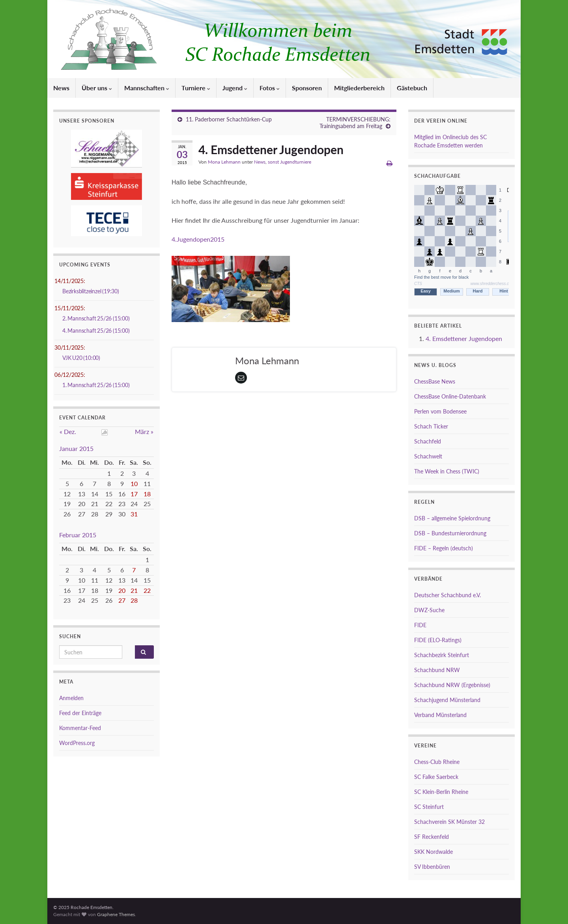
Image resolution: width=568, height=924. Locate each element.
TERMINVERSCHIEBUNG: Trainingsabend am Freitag (355, 123)
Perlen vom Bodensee (440, 411)
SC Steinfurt (429, 807)
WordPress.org (77, 743)
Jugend (235, 88)
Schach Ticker (431, 426)
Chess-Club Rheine (437, 762)
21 (134, 590)
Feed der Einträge (80, 713)
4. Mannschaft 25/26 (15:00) (96, 331)
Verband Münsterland (440, 715)
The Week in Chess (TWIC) (447, 471)
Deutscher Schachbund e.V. (447, 595)
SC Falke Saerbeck (436, 777)
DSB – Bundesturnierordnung (450, 533)
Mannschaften (147, 88)
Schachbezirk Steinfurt (442, 655)
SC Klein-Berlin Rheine (441, 792)
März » (144, 431)
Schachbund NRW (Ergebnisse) (452, 685)
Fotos (270, 88)
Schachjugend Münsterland (447, 700)
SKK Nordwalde (433, 852)
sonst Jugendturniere (290, 162)
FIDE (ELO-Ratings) (438, 640)
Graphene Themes (116, 914)
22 (147, 590)
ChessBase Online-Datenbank (450, 396)
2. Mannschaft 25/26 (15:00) (96, 318)
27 (122, 600)
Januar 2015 (76, 448)
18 (147, 494)
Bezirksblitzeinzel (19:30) (91, 291)
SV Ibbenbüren (432, 867)
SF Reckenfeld (432, 837)
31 (134, 514)
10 (134, 483)
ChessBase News (435, 381)
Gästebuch (412, 88)
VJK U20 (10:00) (81, 358)
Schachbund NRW (437, 670)
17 (134, 494)
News (61, 88)
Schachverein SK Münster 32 (449, 822)
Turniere (196, 88)
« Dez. (68, 431)
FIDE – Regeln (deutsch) (444, 548)
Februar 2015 (78, 535)
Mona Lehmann (224, 162)
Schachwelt (428, 456)
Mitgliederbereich (359, 88)
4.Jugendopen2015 (198, 239)
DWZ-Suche (429, 610)
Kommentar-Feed (80, 728)
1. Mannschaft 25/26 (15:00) (96, 385)
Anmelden (71, 698)
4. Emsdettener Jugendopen (464, 338)
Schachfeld (428, 441)
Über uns (97, 88)
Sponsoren (307, 88)
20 (122, 590)
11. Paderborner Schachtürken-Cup (229, 119)
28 (134, 600)
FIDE (420, 625)
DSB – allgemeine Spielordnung (452, 518)
